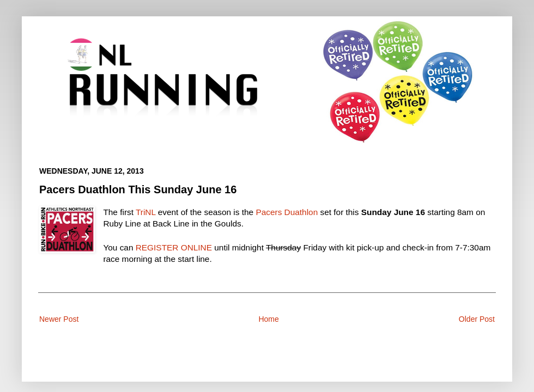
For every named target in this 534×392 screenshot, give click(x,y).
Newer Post (59, 319)
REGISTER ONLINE (174, 247)
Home (268, 319)
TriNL (145, 212)
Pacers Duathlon (287, 212)
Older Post (477, 319)
